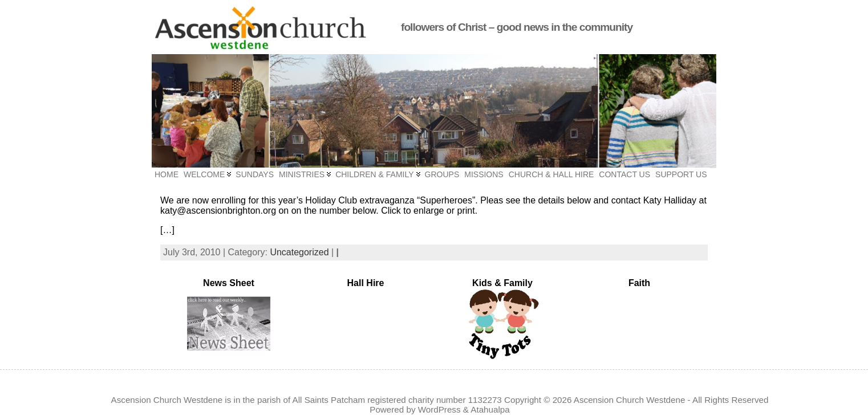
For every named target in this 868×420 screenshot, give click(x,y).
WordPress (439, 409)
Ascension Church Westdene (630, 400)
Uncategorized (299, 252)
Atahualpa (490, 409)
